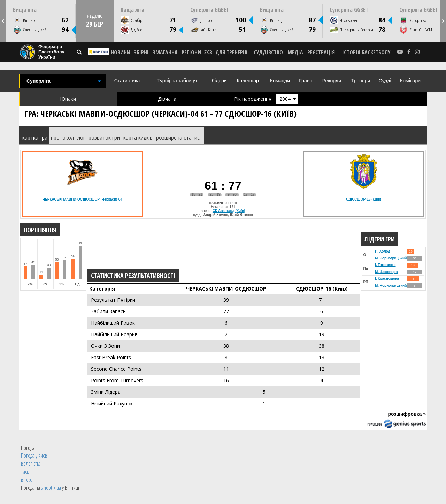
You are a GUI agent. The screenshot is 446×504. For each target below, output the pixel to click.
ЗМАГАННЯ (165, 52)
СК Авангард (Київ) (229, 211)
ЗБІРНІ (141, 52)
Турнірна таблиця (177, 81)
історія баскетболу (366, 52)
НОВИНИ (121, 52)
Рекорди (332, 81)
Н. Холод (383, 251)
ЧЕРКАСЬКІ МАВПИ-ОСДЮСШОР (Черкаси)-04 (82, 199)
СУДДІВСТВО (268, 52)
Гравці (306, 81)
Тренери (361, 81)
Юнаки (68, 99)
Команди (280, 81)
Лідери (219, 81)
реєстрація (321, 52)
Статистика (127, 81)
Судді (385, 81)
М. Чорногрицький (391, 258)
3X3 (208, 52)
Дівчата (167, 99)
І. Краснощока (387, 279)
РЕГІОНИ (191, 52)
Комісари (410, 81)
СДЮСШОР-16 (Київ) (364, 199)
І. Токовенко (385, 265)
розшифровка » (407, 414)
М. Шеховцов (386, 272)
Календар (248, 81)
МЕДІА (295, 52)
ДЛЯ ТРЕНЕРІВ (231, 52)
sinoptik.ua (51, 488)
